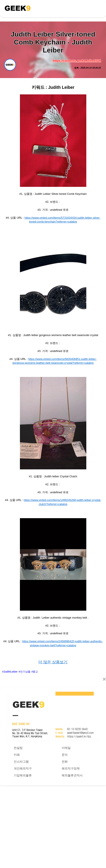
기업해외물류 (23, 775)
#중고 (35, 672)
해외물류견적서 (72, 775)
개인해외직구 (23, 768)
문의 (65, 755)
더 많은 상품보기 (53, 662)
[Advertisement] (53, 822)
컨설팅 (18, 748)
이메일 (66, 748)
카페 (17, 755)
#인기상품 (25, 672)
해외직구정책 (71, 768)
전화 (65, 762)
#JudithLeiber (10, 672)
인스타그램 (21, 762)
